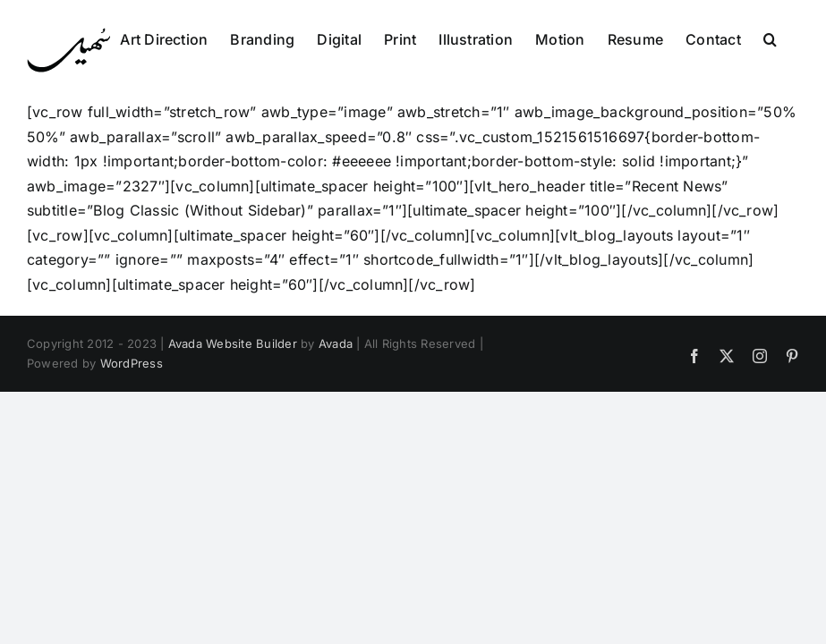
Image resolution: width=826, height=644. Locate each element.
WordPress (132, 363)
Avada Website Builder (233, 343)
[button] (770, 38)
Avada (336, 343)
